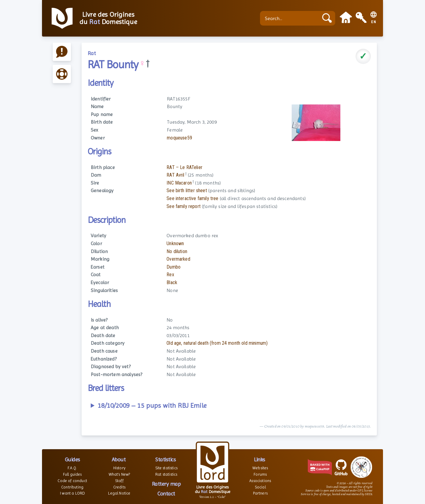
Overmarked (178, 259)
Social (260, 487)
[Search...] (291, 18)
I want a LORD (72, 493)
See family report (184, 206)
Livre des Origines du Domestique (108, 18)
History (119, 468)
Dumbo (174, 267)
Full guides (72, 474)
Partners (260, 493)
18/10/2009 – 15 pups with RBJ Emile (152, 405)
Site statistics (166, 468)
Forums (260, 474)
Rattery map (166, 484)
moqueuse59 (179, 138)
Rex (170, 275)
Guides (72, 459)
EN (374, 22)
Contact (166, 493)
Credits (119, 487)
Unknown (175, 243)
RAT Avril (175, 175)
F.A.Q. (72, 468)
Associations (260, 481)
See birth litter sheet (187, 190)
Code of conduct (72, 481)
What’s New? (119, 474)
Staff (119, 481)
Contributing (72, 487)
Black (172, 282)
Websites (260, 468)
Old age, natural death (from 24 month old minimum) (217, 343)
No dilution (177, 251)
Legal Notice (119, 493)
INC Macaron (179, 183)
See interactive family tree (192, 198)
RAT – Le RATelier (184, 167)
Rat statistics (166, 474)
